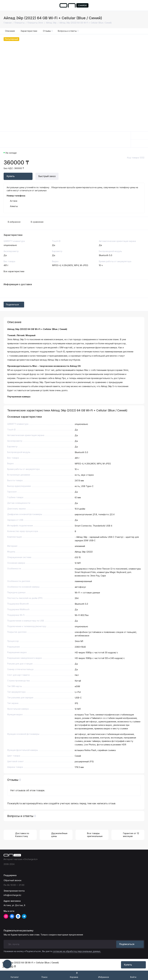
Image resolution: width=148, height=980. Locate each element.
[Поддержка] (143, 5)
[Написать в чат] (7, 964)
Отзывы (48, 31)
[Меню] (5, 5)
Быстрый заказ (47, 176)
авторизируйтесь (33, 803)
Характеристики (29, 31)
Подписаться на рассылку (18, 930)
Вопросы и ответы (68, 31)
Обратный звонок (13, 880)
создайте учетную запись (64, 803)
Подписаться (130, 944)
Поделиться (14, 304)
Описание (10, 31)
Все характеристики (14, 271)
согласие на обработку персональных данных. (77, 951)
